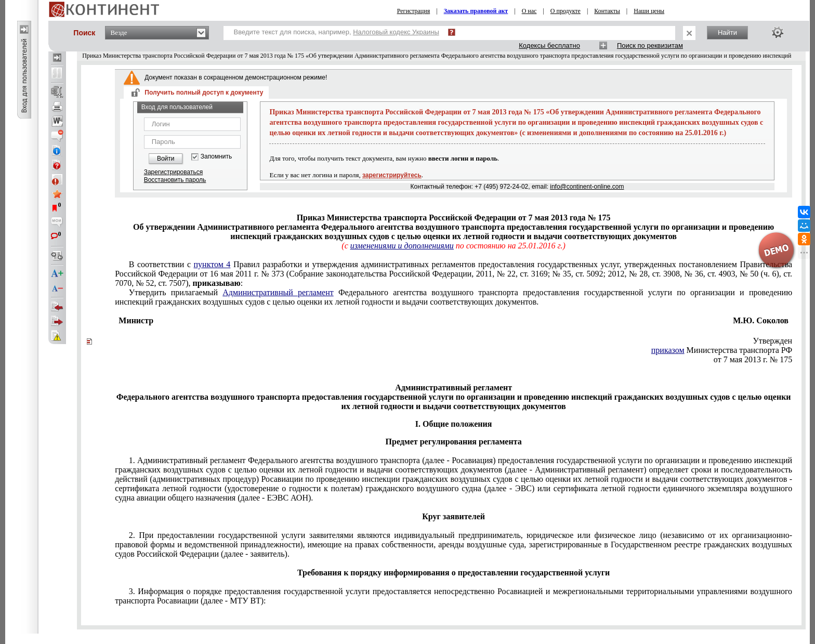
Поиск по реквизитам (650, 45)
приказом (668, 350)
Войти (166, 159)
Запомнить (216, 157)
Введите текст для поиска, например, (337, 32)
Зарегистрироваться (173, 172)
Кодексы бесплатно (549, 45)
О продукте (566, 11)
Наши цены (649, 11)
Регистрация (414, 11)
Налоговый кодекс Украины (396, 32)
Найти (727, 32)
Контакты (607, 11)
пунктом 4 (212, 264)
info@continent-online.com (587, 187)
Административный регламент (278, 292)
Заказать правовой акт (476, 11)
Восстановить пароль (175, 180)
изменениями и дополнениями (402, 246)
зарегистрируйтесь (392, 175)
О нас (529, 11)
